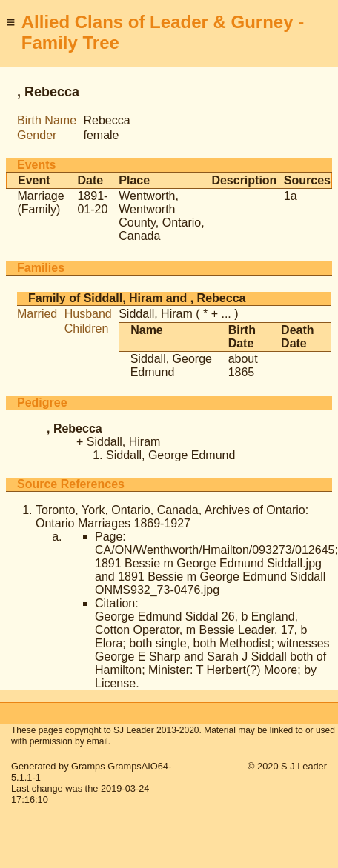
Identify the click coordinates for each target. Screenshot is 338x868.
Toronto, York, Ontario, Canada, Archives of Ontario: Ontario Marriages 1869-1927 (172, 517)
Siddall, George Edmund (171, 365)
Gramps (88, 766)
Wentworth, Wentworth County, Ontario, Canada (161, 216)
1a (291, 196)
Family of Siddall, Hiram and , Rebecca (137, 298)
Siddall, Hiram (156, 314)
